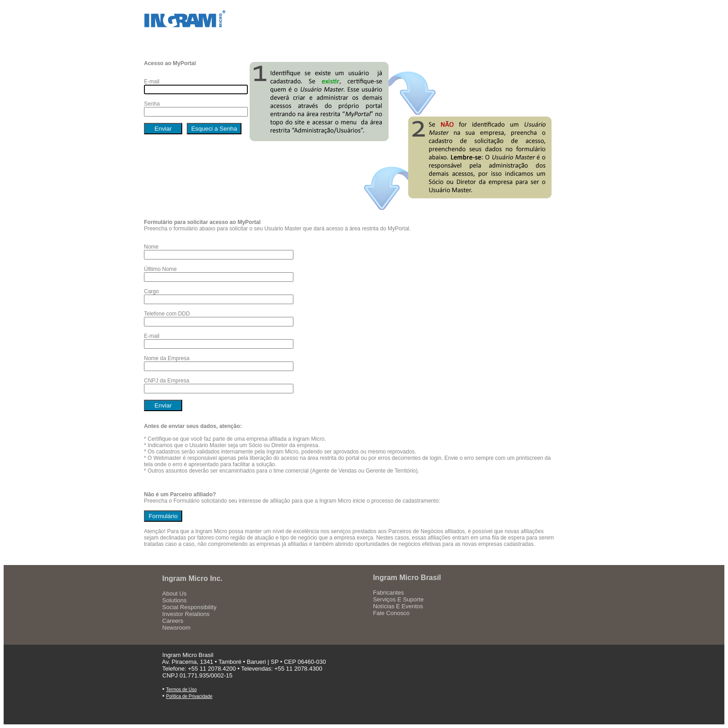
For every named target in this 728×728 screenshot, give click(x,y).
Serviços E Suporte (398, 599)
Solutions (174, 600)
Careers (173, 621)
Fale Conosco (391, 613)
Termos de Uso (182, 690)
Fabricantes (389, 593)
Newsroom (176, 628)
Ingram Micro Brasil (407, 578)
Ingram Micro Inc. (192, 578)
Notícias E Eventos (398, 606)
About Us (174, 593)
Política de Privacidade (190, 696)
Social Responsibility (189, 607)
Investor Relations (186, 614)
